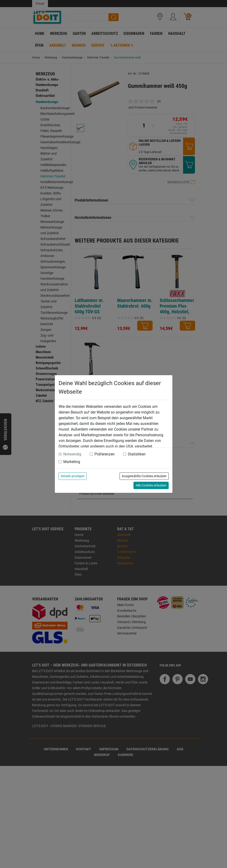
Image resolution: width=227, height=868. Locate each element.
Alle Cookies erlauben (151, 485)
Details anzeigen (73, 476)
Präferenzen (105, 454)
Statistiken (137, 454)
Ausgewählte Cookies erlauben (144, 476)
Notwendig (72, 454)
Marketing (72, 462)
